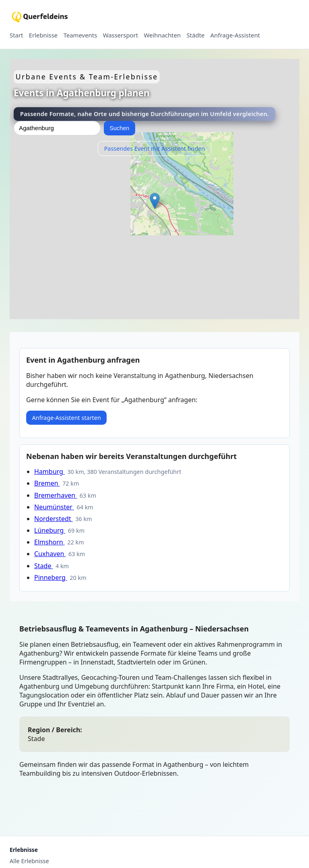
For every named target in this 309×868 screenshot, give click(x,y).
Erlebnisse (43, 35)
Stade (44, 566)
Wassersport (121, 35)
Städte (196, 35)
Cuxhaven (50, 554)
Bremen (47, 483)
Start (16, 35)
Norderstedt (54, 519)
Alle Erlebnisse (29, 861)
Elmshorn (49, 542)
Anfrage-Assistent (235, 35)
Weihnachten (163, 35)
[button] (155, 201)
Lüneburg (50, 530)
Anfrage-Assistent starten (66, 418)
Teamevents (80, 35)
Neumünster (54, 507)
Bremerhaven (56, 495)
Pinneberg (51, 577)
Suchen (119, 128)
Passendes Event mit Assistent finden (155, 148)
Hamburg (49, 471)
